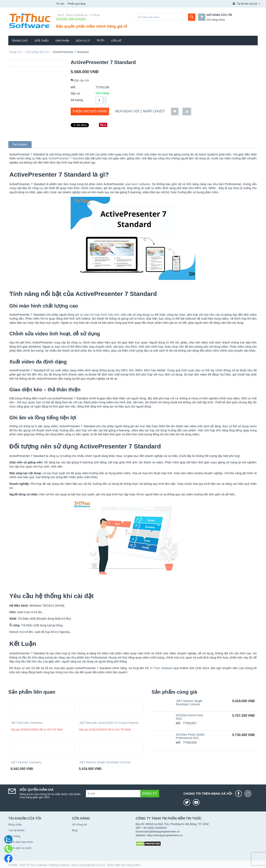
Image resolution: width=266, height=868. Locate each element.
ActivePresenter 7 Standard (66, 158)
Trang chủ (20, 41)
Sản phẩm (62, 41)
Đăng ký (150, 794)
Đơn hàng (14, 836)
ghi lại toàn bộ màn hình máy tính (97, 315)
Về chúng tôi (79, 824)
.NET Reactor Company (26, 762)
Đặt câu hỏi (80, 80)
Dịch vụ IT (83, 41)
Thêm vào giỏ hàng (90, 111)
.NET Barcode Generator (27, 723)
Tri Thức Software (161, 668)
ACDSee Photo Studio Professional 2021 (190, 736)
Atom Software (141, 184)
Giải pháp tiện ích (38, 52)
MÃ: (73, 87)
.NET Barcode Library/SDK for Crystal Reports (109, 723)
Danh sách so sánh (20, 848)
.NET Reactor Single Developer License (104, 762)
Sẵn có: (76, 94)
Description (20, 144)
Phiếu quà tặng (77, 4)
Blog (101, 40)
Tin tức (60, 4)
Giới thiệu (42, 41)
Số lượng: (77, 100)
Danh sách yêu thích (21, 842)
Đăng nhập (15, 824)
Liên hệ (116, 41)
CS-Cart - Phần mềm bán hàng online (118, 865)
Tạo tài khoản (16, 830)
